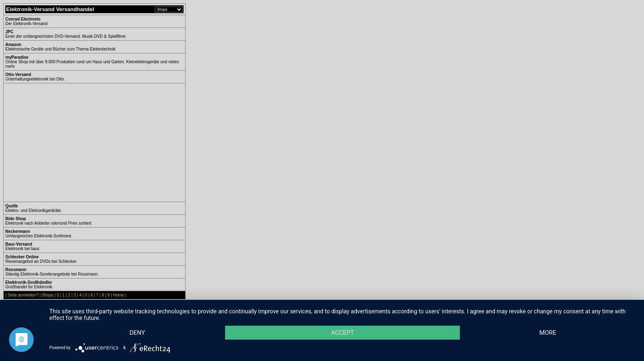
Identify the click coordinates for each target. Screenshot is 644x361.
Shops (48, 295)
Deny (137, 333)
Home (118, 295)
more (548, 333)
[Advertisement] (74, 143)
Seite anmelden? (23, 295)
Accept (343, 333)
